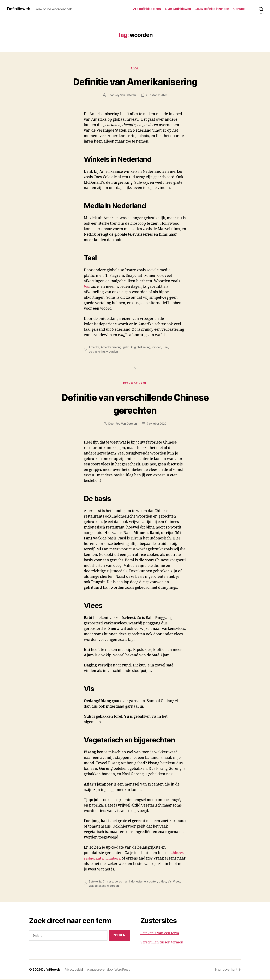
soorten (154, 882)
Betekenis (95, 882)
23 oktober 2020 (157, 96)
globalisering (144, 348)
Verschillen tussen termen (163, 943)
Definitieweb (19, 9)
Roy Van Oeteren (125, 96)
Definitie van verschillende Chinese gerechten (135, 404)
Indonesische (139, 882)
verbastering (97, 352)
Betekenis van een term (161, 934)
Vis (172, 882)
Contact (239, 9)
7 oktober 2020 (157, 424)
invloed (158, 348)
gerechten (122, 882)
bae (87, 287)
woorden (113, 352)
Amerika (94, 348)
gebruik (129, 348)
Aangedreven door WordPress (109, 970)
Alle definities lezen (147, 9)
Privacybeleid (74, 970)
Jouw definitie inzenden (212, 9)
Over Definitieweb (178, 9)
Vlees (179, 882)
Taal (135, 68)
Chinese (109, 882)
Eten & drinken (135, 384)
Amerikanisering (112, 348)
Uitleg (165, 882)
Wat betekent (98, 886)
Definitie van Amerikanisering (135, 82)
